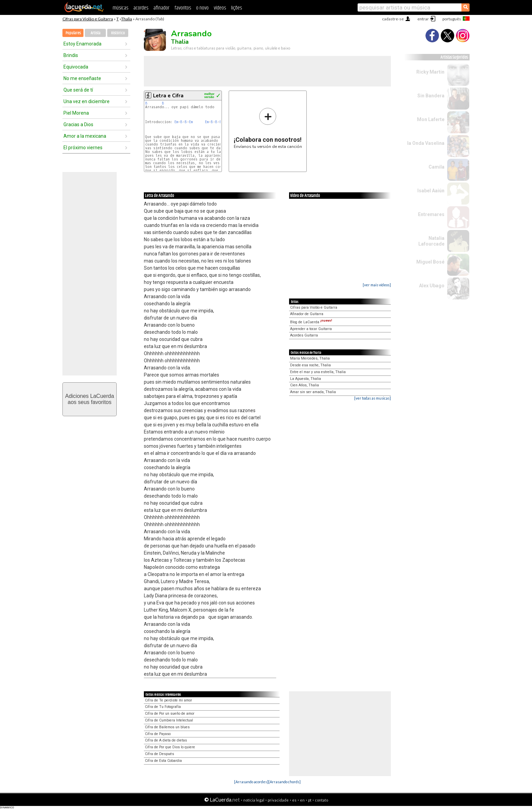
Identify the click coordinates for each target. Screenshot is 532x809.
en (302, 800)
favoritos (183, 8)
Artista (96, 33)
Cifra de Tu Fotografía (163, 707)
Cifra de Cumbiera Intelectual (169, 720)
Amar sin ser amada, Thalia (313, 392)
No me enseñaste (82, 78)
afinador (161, 8)
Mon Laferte (431, 119)
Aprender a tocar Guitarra (311, 329)
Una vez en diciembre (87, 101)
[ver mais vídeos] (377, 285)
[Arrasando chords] (284, 782)
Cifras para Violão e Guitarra (88, 19)
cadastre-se (393, 19)
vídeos (220, 8)
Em (176, 122)
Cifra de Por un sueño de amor (170, 714)
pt (310, 800)
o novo (202, 8)
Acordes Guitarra (304, 335)
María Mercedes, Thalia (310, 358)
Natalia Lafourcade (431, 241)
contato (321, 800)
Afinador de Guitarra (307, 314)
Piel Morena (76, 113)
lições (236, 8)
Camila (436, 167)
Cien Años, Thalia (305, 385)
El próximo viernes (83, 148)
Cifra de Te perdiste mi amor (168, 700)
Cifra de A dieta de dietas (166, 740)
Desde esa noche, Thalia (310, 365)
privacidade (278, 800)
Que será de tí (78, 90)
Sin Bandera (431, 96)
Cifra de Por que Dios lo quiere (170, 747)
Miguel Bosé (430, 262)
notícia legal (254, 800)
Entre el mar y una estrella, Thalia (318, 372)
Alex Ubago (432, 286)
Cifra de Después (159, 754)
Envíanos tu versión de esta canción (268, 128)
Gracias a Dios (78, 124)
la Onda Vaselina (426, 143)
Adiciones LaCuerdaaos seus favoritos (90, 399)
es (294, 800)
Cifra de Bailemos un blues (167, 727)
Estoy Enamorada (82, 44)
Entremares (431, 214)
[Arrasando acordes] (251, 782)
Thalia (127, 19)
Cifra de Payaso (158, 734)
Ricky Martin (430, 72)
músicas (120, 8)
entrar (423, 19)
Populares (73, 33)
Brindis (71, 55)
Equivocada (76, 67)
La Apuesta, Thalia (306, 379)
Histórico (118, 33)
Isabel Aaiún (431, 191)
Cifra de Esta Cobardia (163, 761)
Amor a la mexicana (85, 136)
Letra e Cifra (168, 96)
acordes (141, 8)
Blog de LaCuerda (311, 322)
